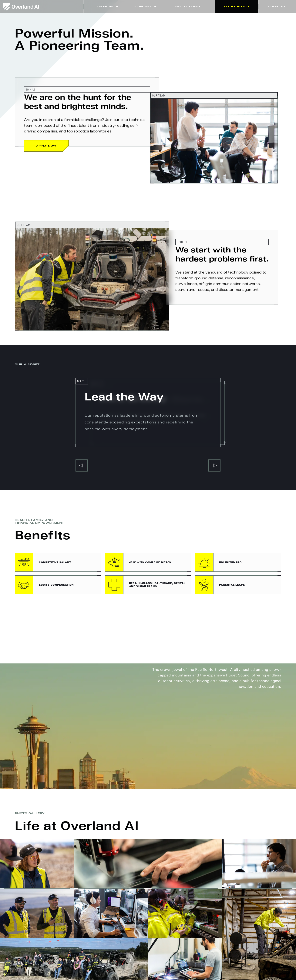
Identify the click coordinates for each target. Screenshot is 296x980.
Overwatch (145, 7)
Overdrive (108, 7)
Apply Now (46, 146)
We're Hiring (237, 7)
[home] (21, 7)
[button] (187, 7)
